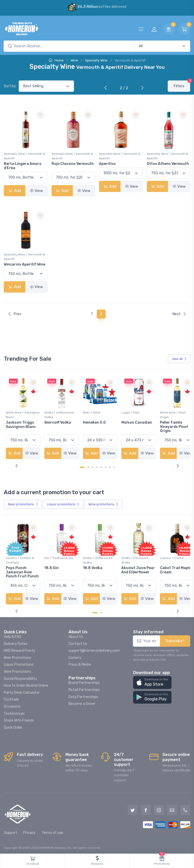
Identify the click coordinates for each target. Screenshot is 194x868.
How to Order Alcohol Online (26, 683)
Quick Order (13, 725)
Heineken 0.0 (92, 421)
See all (180, 359)
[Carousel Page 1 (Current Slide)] (82, 466)
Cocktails (11, 697)
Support (10, 830)
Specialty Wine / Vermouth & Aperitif (25, 156)
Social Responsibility (20, 676)
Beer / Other (90, 411)
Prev (14, 314)
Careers (75, 655)
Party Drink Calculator (22, 690)
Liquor (63, 503)
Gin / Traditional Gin (58, 556)
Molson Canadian (133, 421)
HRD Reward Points (19, 648)
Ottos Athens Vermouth (168, 164)
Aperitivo (107, 164)
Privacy (29, 830)
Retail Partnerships (84, 688)
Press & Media (80, 662)
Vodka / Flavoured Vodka (131, 558)
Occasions (12, 704)
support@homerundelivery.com (94, 648)
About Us (76, 634)
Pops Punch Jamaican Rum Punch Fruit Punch (22, 570)
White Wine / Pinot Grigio (168, 414)
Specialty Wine (96, 60)
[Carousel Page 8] (114, 466)
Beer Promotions (18, 655)
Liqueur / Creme (167, 556)
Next (179, 314)
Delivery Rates (16, 642)
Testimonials (14, 711)
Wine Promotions (18, 669)
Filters (182, 84)
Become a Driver (82, 701)
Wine (74, 60)
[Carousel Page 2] (88, 466)
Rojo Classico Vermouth (73, 164)
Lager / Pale (127, 411)
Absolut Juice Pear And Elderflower (130, 570)
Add (15, 191)
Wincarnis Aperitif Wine (25, 264)
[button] (152, 680)
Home (56, 60)
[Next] (141, 88)
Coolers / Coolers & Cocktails (20, 558)
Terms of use (52, 830)
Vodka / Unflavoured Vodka (58, 414)
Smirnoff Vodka (57, 421)
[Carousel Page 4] (97, 466)
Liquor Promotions (19, 662)
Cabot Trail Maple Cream (171, 568)
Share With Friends (19, 718)
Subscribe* (175, 639)
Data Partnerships (83, 695)
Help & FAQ (13, 634)
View (36, 191)
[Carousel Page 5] (101, 466)
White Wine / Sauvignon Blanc (18, 414)
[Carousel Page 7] (110, 466)
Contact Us (78, 642)
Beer (23, 503)
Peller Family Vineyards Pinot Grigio (169, 426)
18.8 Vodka (90, 566)
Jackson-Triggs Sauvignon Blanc (21, 423)
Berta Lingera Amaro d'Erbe (23, 166)
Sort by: (10, 86)
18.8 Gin (50, 566)
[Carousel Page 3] (93, 466)
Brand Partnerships (84, 680)
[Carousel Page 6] (105, 466)
